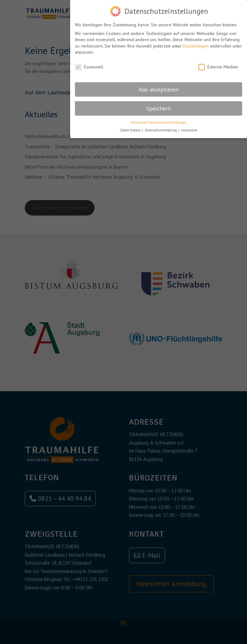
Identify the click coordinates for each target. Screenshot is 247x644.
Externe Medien (218, 64)
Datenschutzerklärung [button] (161, 127)
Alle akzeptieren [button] (159, 87)
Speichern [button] (159, 106)
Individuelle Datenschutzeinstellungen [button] (159, 119)
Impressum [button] (189, 127)
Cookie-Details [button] (131, 127)
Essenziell (89, 64)
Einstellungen (196, 43)
